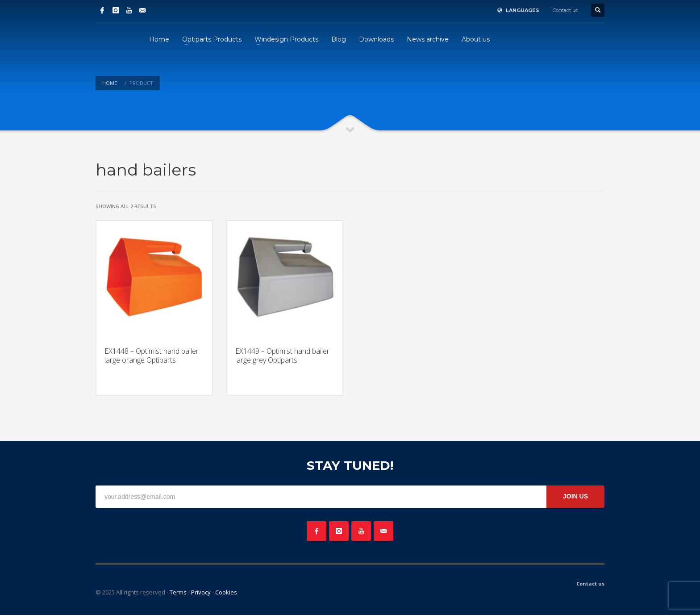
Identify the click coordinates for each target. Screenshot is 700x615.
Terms (178, 592)
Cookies (226, 592)
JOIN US (575, 496)
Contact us (565, 10)
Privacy (201, 592)
